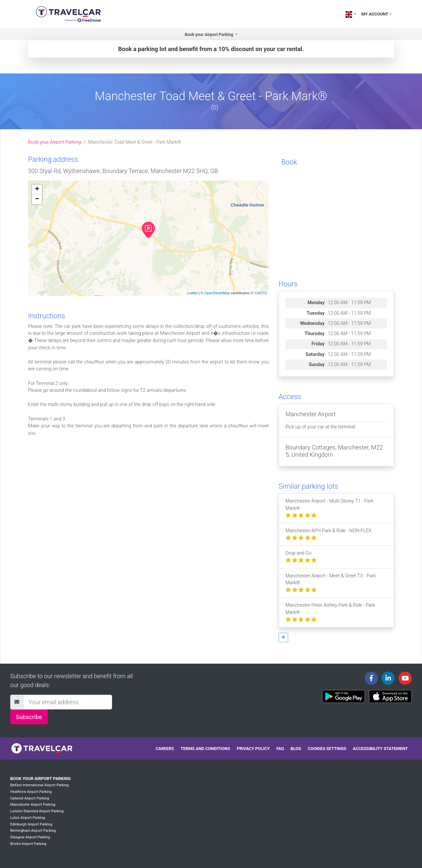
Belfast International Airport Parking (40, 785)
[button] (283, 637)
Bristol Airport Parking (28, 844)
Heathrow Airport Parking (31, 792)
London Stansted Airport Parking (37, 811)
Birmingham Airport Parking (33, 831)
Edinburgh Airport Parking (31, 824)
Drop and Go (301, 557)
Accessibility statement (380, 749)
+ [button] (37, 189)
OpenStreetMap (217, 293)
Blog (296, 749)
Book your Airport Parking (54, 142)
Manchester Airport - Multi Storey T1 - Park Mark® (330, 508)
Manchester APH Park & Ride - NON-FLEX (328, 534)
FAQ (280, 749)
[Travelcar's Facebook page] (371, 678)
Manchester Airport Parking (33, 805)
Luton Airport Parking (28, 818)
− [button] (37, 199)
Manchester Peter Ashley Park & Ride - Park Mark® (330, 612)
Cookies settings (327, 749)
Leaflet (192, 293)
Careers (165, 749)
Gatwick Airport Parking (30, 798)
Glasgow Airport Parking (30, 837)
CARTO (261, 293)
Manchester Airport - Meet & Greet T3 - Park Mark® (331, 583)
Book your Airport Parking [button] (209, 34)
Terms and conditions (205, 749)
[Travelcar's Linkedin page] (388, 678)
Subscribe (29, 717)
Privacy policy (253, 749)
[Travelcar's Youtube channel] (405, 678)
